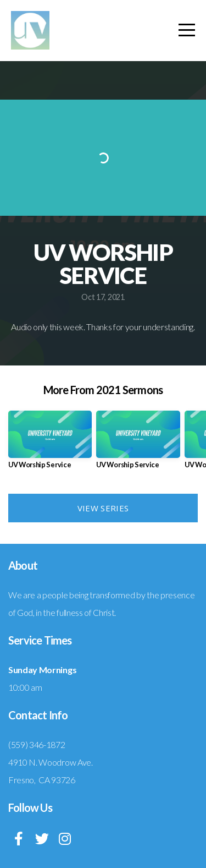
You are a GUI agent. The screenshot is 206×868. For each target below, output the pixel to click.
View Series (103, 508)
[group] (50, 444)
